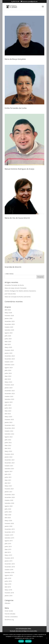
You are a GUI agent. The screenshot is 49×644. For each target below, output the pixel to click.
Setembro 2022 (9, 434)
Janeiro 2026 (8, 318)
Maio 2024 (8, 376)
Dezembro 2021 (10, 460)
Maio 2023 (8, 411)
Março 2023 (8, 417)
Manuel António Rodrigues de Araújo (19, 169)
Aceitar (21, 641)
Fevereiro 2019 (9, 558)
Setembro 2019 (9, 538)
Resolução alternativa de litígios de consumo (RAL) (23, 631)
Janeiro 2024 (8, 388)
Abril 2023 (8, 414)
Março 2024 (8, 382)
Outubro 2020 (9, 500)
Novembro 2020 (10, 497)
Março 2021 (8, 486)
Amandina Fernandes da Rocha (14, 285)
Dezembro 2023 (10, 391)
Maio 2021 (8, 480)
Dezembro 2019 (10, 529)
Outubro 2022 (9, 431)
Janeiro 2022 (8, 457)
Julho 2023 (8, 405)
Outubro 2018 (9, 570)
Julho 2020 (8, 509)
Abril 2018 (8, 587)
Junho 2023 (8, 408)
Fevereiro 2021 (9, 489)
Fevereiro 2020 (9, 523)
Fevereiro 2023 (9, 419)
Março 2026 (8, 313)
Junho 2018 (8, 581)
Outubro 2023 (9, 396)
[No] (47, 638)
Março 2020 (8, 521)
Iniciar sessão (9, 611)
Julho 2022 (8, 440)
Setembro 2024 (9, 365)
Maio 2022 (8, 445)
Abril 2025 (8, 344)
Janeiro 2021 (8, 492)
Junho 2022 (8, 443)
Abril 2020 (8, 518)
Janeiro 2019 (8, 561)
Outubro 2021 (9, 466)
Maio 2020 (8, 515)
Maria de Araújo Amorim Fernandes (16, 288)
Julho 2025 (8, 336)
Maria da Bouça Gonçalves (15, 59)
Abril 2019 (8, 552)
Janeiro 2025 (8, 353)
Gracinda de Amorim (13, 267)
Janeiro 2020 (8, 526)
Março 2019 (8, 555)
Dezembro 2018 (10, 564)
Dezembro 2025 (10, 321)
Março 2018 (8, 590)
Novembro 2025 (10, 324)
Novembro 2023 (10, 394)
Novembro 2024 (10, 359)
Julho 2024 (8, 370)
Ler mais (28, 641)
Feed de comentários (11, 617)
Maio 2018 (8, 584)
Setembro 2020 (9, 503)
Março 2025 (8, 347)
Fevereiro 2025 (9, 350)
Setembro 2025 (9, 330)
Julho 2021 (8, 474)
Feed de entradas (10, 614)
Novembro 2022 (10, 428)
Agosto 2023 (9, 402)
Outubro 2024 (9, 362)
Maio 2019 (8, 549)
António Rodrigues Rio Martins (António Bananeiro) (20, 291)
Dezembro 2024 (10, 356)
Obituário (8, 603)
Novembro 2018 (10, 567)
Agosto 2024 (9, 368)
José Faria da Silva (10, 294)
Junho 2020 (8, 512)
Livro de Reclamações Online (23, 629)
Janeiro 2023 (8, 422)
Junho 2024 (8, 373)
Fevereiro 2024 (9, 385)
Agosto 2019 (9, 541)
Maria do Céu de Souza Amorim (17, 218)
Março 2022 (8, 451)
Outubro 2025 (9, 327)
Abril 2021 (8, 483)
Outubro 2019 (9, 535)
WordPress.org (9, 620)
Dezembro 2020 (10, 495)
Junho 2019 (8, 546)
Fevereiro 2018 (9, 593)
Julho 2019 (8, 544)
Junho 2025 (8, 339)
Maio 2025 (8, 341)
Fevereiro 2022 (9, 454)
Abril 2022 (8, 448)
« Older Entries (9, 274)
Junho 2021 (8, 477)
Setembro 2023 (9, 399)
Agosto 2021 (9, 471)
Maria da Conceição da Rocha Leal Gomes (18, 297)
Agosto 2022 (9, 437)
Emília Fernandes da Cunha (16, 108)
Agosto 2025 (9, 333)
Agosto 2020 (9, 506)
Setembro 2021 (9, 469)
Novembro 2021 (10, 463)
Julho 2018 (8, 578)
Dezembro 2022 (10, 425)
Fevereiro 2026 (9, 316)
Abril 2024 (8, 379)
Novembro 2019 (10, 532)
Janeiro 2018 (8, 596)
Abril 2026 (8, 310)
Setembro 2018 (9, 572)
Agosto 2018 (9, 575)
